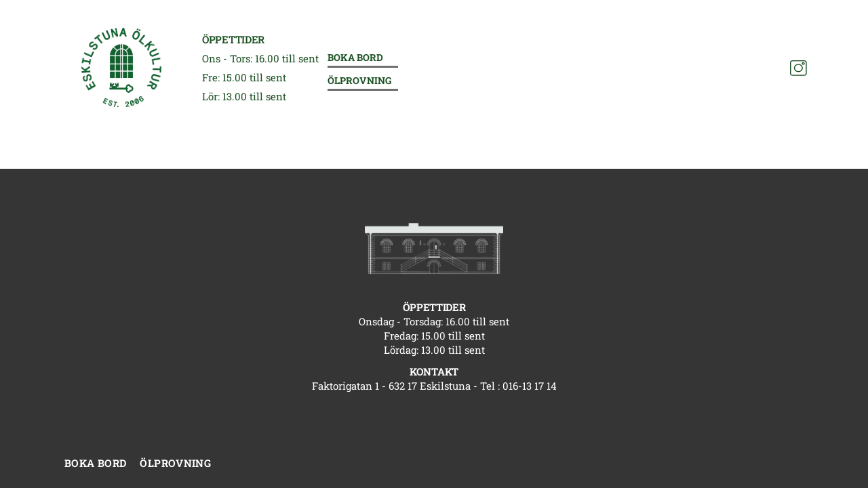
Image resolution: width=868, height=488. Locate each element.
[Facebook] (775, 68)
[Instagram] (798, 68)
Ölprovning (359, 81)
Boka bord (355, 58)
